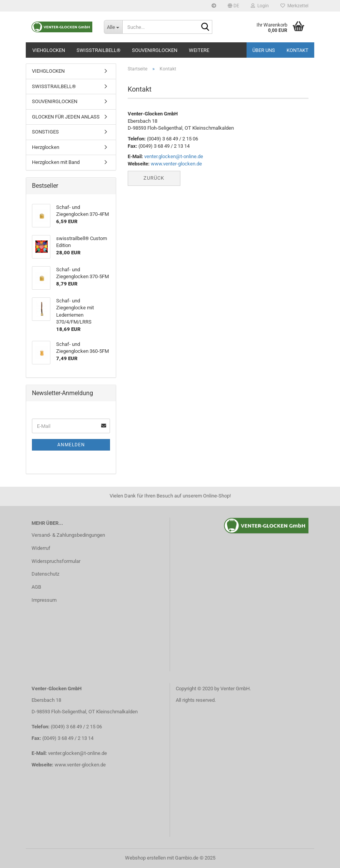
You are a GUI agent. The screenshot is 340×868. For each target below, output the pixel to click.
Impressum (44, 600)
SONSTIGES (45, 132)
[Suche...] (113, 27)
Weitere (199, 50)
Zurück (154, 178)
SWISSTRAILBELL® (98, 50)
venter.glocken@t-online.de (174, 156)
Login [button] (260, 6)
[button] (233, 6)
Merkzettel (294, 6)
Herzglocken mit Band (56, 162)
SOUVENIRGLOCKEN (155, 50)
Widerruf (41, 548)
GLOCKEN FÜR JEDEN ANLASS (66, 117)
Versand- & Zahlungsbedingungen (68, 535)
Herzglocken (46, 147)
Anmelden (71, 445)
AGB (36, 587)
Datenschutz (45, 574)
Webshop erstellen (145, 858)
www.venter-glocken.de (176, 164)
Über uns (264, 50)
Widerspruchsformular (56, 561)
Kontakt (297, 50)
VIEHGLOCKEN (49, 50)
